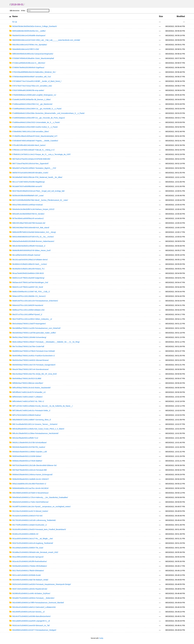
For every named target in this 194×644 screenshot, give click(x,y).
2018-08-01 (17, 4)
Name (15, 16)
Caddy (101, 638)
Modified (181, 16)
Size (161, 16)
